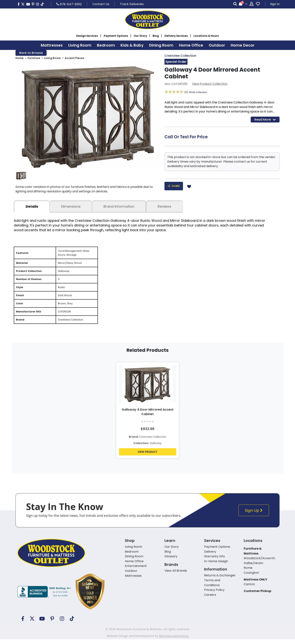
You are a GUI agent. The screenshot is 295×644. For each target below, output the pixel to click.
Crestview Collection (180, 56)
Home (20, 59)
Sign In (275, 4)
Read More (265, 120)
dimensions (71, 208)
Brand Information (119, 208)
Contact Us (101, 4)
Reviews (164, 208)
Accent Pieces (75, 59)
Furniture (34, 59)
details (32, 208)
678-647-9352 (69, 4)
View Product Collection (210, 84)
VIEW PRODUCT (147, 459)
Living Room (52, 59)
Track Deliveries (132, 4)
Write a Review (199, 93)
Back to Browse (31, 53)
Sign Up (255, 517)
